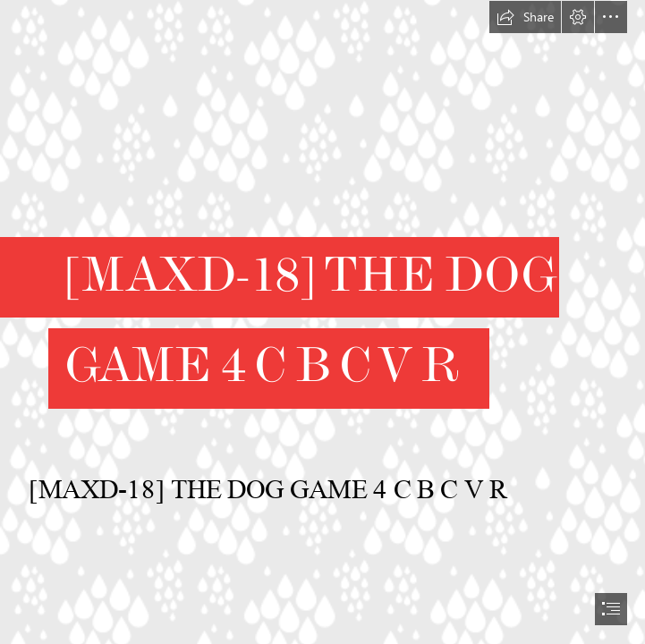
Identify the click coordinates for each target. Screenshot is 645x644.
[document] (322, 322)
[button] (525, 17)
